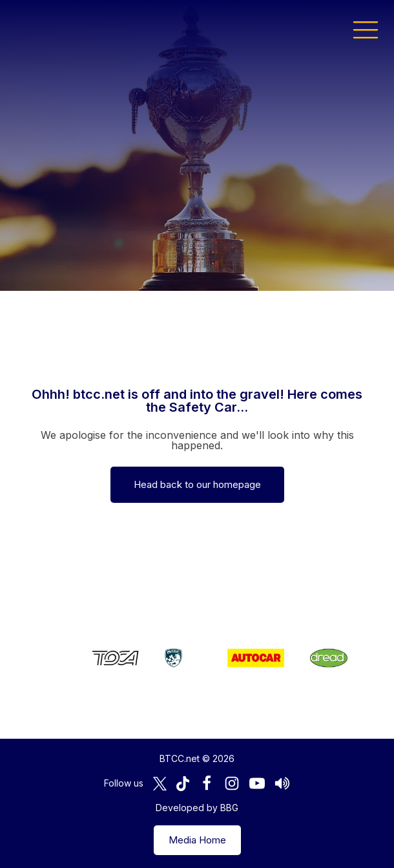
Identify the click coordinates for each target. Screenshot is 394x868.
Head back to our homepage (197, 484)
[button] (366, 29)
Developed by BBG (197, 808)
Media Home (197, 840)
